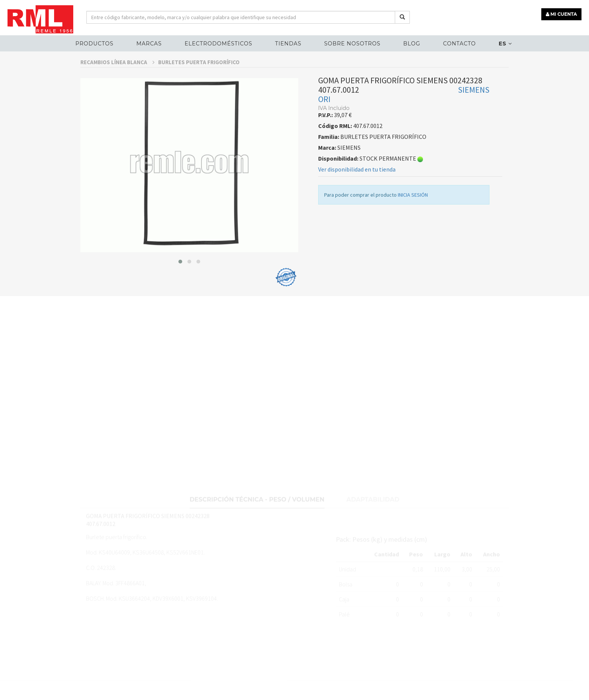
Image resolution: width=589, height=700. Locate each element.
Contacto (459, 44)
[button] (180, 280)
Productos (94, 44)
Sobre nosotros (352, 44)
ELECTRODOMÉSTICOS (218, 44)
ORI (324, 117)
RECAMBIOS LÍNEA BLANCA (117, 81)
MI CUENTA (561, 14)
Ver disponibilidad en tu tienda (357, 188)
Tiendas (288, 44)
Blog (412, 44)
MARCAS (149, 44)
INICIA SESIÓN (413, 213)
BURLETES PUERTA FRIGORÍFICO (199, 81)
